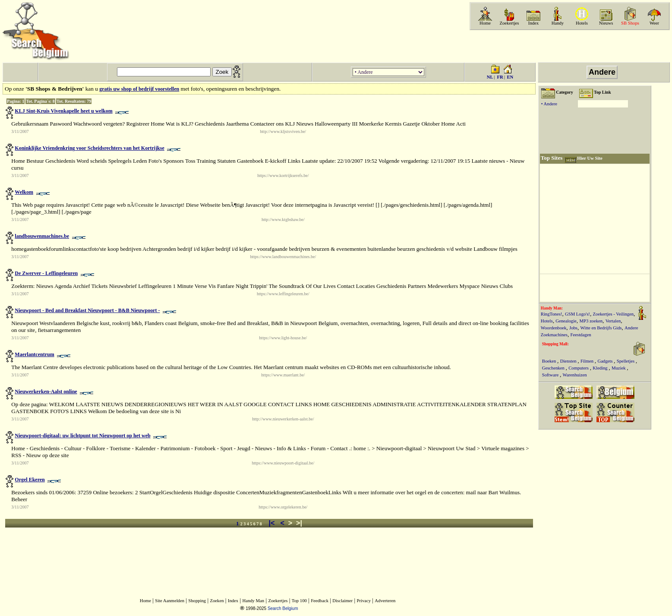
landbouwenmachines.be (42, 236)
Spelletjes (626, 361)
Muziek (619, 368)
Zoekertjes (510, 23)
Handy (558, 23)
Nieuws (606, 23)
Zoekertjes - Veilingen (614, 314)
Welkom (24, 192)
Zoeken (217, 601)
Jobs (573, 328)
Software (551, 375)
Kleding (601, 368)
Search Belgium (283, 608)
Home (485, 23)
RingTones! (552, 314)
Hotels (582, 23)
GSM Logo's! (577, 314)
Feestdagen (581, 335)
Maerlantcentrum (34, 354)
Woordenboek (554, 328)
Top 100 (299, 601)
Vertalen (613, 321)
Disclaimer (342, 601)
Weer (654, 23)
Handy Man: (552, 308)
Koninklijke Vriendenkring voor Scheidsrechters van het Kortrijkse (89, 148)
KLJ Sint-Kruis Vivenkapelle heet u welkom (63, 111)
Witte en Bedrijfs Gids (601, 328)
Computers (579, 368)
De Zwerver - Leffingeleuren (46, 273)
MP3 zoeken (591, 321)
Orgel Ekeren (30, 480)
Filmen (588, 361)
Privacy (364, 601)
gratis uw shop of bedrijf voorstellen (139, 89)
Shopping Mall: (555, 344)
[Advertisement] (569, 46)
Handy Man (253, 601)
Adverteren (385, 601)
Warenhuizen (575, 375)
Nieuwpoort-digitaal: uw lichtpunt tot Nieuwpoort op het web (82, 436)
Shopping (197, 601)
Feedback (320, 601)
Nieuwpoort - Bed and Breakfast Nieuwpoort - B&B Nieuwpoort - (87, 310)
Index (533, 23)
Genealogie (566, 321)
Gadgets (606, 361)
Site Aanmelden (170, 601)
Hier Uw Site (590, 158)
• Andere (549, 104)
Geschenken (554, 368)
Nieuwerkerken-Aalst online (46, 392)
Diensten (569, 361)
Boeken (550, 361)
